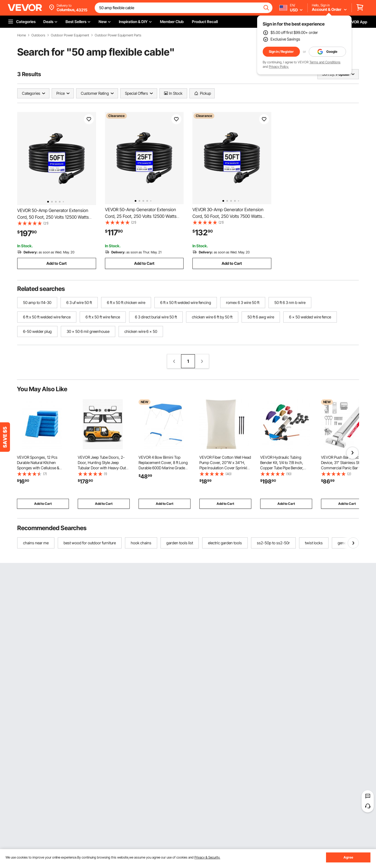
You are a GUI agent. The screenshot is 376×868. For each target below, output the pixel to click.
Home (22, 35)
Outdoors (38, 35)
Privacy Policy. (279, 67)
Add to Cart (57, 263)
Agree (348, 857)
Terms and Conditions (325, 62)
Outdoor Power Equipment (70, 35)
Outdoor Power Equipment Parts (118, 35)
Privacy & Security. (207, 857)
